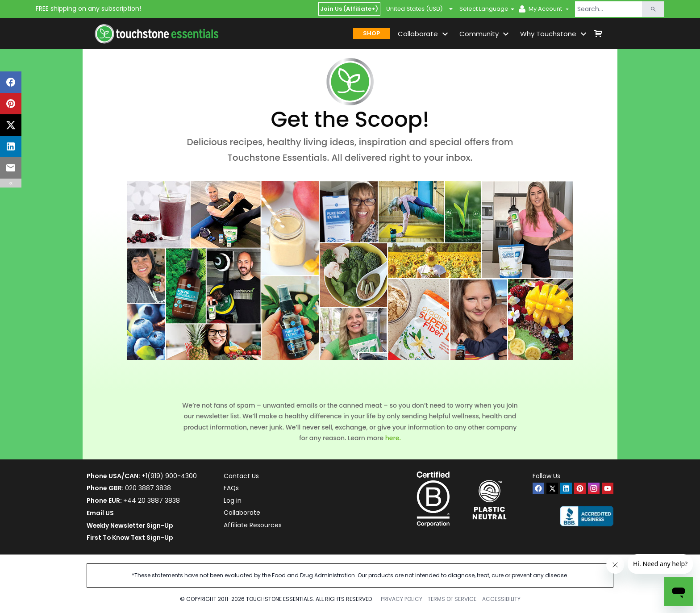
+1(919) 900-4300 (169, 476)
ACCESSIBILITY (501, 599)
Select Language (484, 9)
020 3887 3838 (148, 488)
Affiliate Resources (253, 525)
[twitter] (552, 488)
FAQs (231, 488)
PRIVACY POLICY (402, 599)
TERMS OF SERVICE (452, 599)
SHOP (371, 33)
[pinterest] (580, 488)
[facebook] (538, 488)
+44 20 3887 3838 (152, 500)
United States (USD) (420, 9)
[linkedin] (566, 488)
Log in (233, 500)
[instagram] (594, 488)
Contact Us (241, 476)
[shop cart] (598, 33)
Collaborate (242, 513)
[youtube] (608, 488)
